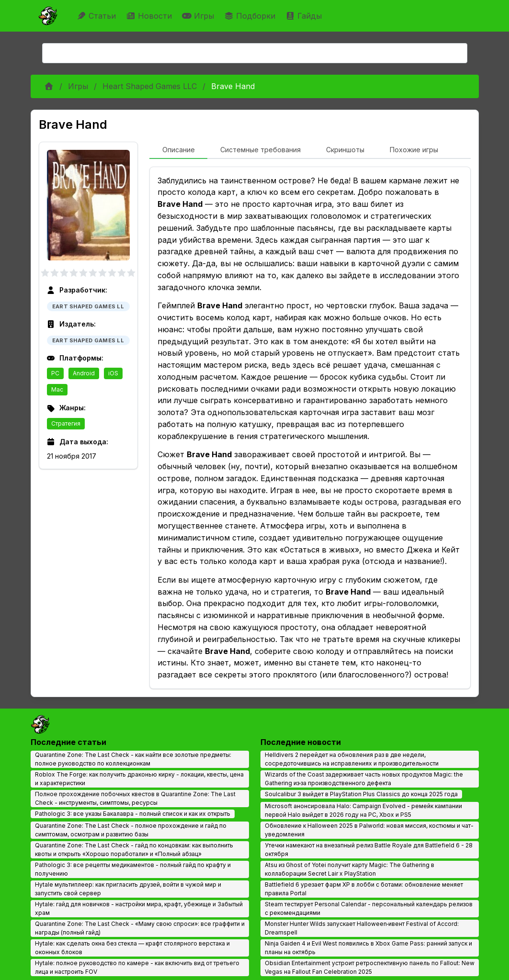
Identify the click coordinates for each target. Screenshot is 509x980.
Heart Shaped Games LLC (150, 86)
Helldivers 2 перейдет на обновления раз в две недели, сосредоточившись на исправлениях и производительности (352, 759)
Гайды (305, 16)
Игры (199, 16)
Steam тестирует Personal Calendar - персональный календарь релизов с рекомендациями (369, 908)
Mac (57, 389)
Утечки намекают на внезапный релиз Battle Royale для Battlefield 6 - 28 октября (369, 850)
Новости (150, 16)
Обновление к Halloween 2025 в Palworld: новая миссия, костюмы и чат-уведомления (369, 830)
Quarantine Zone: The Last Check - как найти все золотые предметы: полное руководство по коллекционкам (133, 759)
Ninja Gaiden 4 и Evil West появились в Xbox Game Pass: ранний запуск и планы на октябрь (368, 948)
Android (84, 373)
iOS (113, 373)
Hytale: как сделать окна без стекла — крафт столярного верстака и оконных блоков (132, 948)
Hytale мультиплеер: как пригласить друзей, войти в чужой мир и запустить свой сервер (128, 889)
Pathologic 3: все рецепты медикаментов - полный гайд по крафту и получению (133, 869)
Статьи (97, 16)
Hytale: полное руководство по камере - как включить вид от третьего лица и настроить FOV (137, 967)
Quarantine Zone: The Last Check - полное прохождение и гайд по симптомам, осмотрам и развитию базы (131, 830)
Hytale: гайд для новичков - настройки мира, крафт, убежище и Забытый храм (139, 908)
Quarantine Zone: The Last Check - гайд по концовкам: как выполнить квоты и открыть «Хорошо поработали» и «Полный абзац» (134, 850)
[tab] (178, 150)
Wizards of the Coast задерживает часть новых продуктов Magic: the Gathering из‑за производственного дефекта (364, 779)
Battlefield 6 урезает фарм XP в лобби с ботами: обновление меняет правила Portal (364, 889)
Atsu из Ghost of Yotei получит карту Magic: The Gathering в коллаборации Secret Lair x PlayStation (350, 869)
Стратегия (66, 423)
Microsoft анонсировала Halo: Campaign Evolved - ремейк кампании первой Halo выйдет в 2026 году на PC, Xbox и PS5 (363, 810)
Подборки (251, 16)
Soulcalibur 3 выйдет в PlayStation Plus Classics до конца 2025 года (361, 794)
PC (55, 373)
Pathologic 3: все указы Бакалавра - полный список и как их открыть (133, 814)
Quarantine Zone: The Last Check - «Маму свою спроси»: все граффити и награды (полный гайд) (140, 928)
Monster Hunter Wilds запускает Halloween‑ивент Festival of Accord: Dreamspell (362, 928)
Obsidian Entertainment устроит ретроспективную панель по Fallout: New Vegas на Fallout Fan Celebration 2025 (370, 967)
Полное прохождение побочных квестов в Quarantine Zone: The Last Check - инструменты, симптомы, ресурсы (135, 798)
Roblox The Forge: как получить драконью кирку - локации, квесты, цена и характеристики (139, 779)
